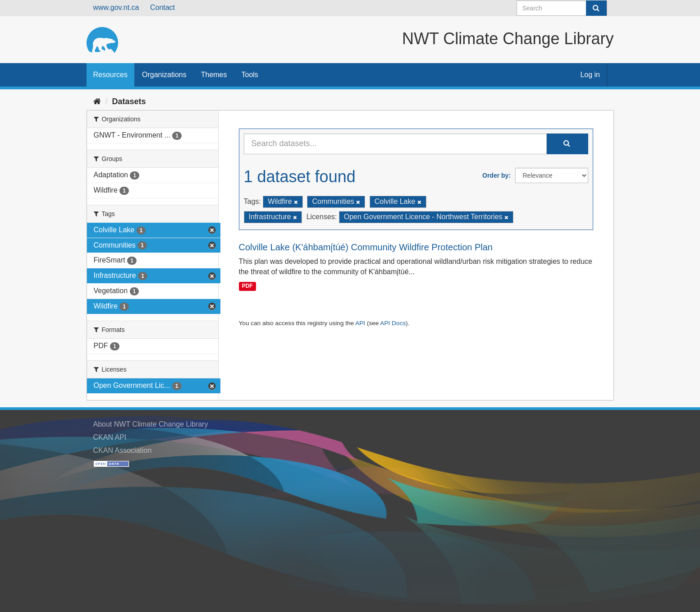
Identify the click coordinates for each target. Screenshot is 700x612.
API (360, 323)
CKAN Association (123, 450)
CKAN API (110, 437)
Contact (162, 7)
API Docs (393, 323)
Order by (495, 175)
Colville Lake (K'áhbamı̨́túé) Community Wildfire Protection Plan (366, 247)
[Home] (97, 101)
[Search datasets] (562, 8)
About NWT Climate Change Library (151, 424)
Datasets (129, 101)
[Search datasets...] (395, 144)
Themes (214, 75)
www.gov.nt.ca (116, 7)
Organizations (164, 75)
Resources (110, 75)
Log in (590, 75)
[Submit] (596, 8)
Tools (250, 75)
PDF (247, 286)
